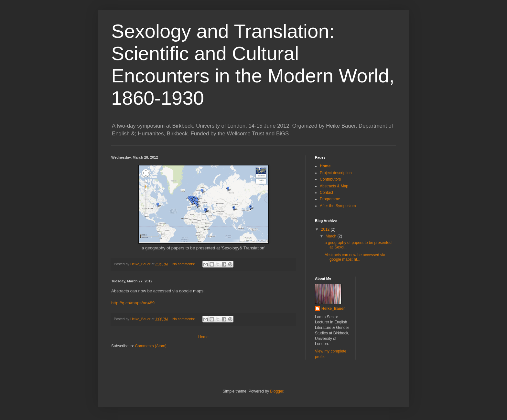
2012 (326, 229)
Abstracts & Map (334, 186)
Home (203, 337)
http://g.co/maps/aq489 (133, 303)
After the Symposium (338, 206)
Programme (330, 199)
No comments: (184, 264)
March (332, 236)
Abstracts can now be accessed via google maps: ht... (355, 257)
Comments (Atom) (151, 346)
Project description (336, 173)
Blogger (277, 391)
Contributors (330, 179)
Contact (326, 193)
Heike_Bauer (333, 309)
